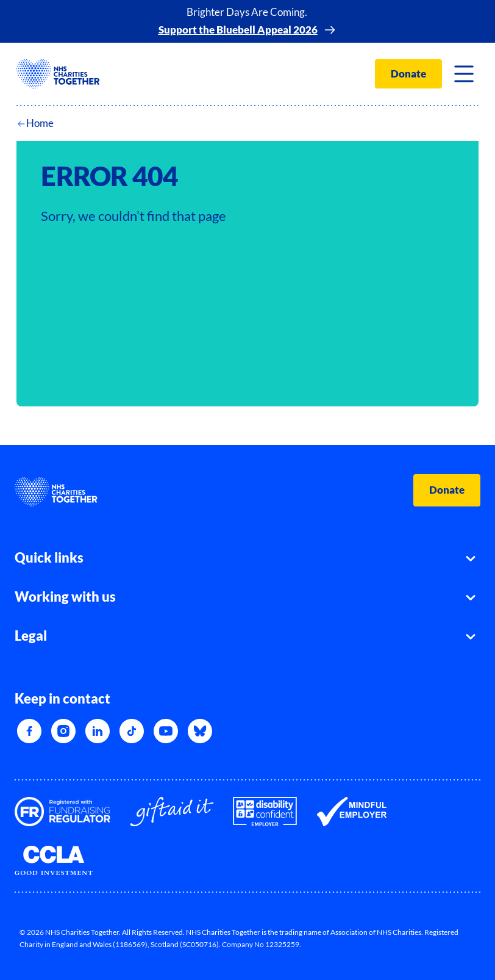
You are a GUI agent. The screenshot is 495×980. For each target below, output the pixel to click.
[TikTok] (132, 731)
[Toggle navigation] (464, 74)
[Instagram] (63, 731)
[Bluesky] (200, 731)
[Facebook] (29, 731)
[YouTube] (166, 731)
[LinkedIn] (98, 731)
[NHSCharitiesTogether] (58, 74)
